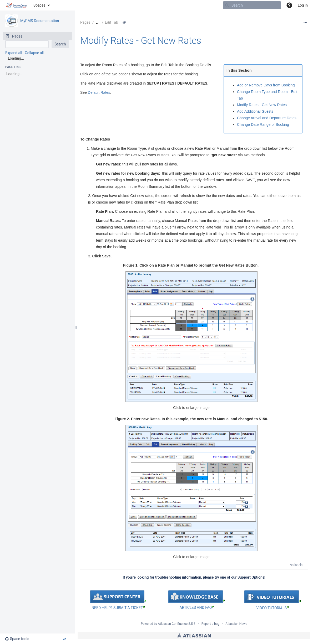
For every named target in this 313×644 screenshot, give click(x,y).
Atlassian (194, 635)
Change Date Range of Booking (263, 124)
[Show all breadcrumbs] (97, 22)
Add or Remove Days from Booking (266, 85)
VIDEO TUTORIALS (272, 608)
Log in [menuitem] (303, 5)
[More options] (305, 22)
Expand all (14, 53)
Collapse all (34, 53)
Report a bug (210, 624)
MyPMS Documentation (40, 21)
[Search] (227, 5)
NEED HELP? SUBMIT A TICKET (118, 608)
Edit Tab (112, 22)
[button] (289, 5)
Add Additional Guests (255, 111)
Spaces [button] (39, 5)
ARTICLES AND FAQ (197, 607)
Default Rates (99, 92)
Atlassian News (236, 624)
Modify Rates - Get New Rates (141, 41)
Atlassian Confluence (173, 624)
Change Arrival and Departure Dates (267, 118)
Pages (85, 22)
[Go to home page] (17, 5)
